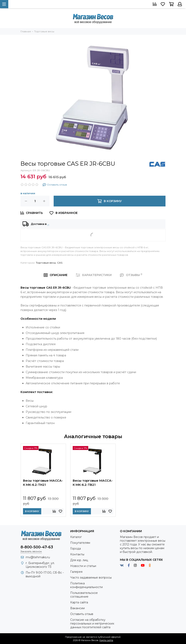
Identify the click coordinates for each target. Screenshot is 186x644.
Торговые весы (46, 263)
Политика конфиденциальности (86, 585)
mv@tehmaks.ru (38, 557)
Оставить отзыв (82, 614)
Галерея (76, 572)
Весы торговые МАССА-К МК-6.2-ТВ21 (93, 483)
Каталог (76, 537)
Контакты (77, 554)
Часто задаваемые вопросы (91, 578)
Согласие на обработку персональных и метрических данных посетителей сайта (92, 623)
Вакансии (77, 608)
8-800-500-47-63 (37, 547)
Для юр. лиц (79, 560)
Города (75, 549)
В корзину (32, 511)
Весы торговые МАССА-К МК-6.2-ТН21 (43, 483)
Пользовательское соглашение (84, 595)
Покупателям (80, 543)
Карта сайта (79, 602)
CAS (60, 263)
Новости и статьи (83, 566)
